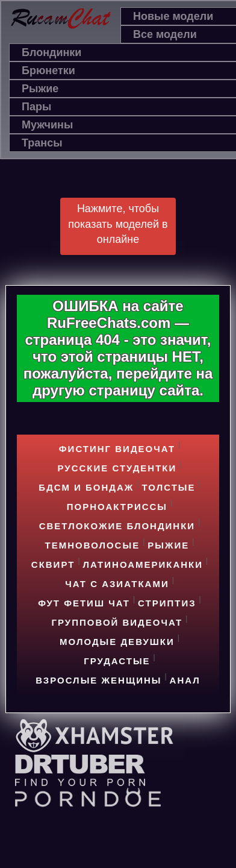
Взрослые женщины (98, 680)
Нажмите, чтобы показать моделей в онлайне (118, 224)
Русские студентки (117, 468)
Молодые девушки (117, 642)
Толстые (169, 487)
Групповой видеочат (117, 622)
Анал (185, 680)
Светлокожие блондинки (117, 526)
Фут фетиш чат (84, 603)
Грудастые (117, 661)
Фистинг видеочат (117, 449)
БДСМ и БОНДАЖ (86, 487)
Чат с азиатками (117, 584)
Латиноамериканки (143, 565)
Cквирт (53, 565)
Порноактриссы (117, 507)
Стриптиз (167, 603)
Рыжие (168, 545)
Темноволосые (93, 545)
